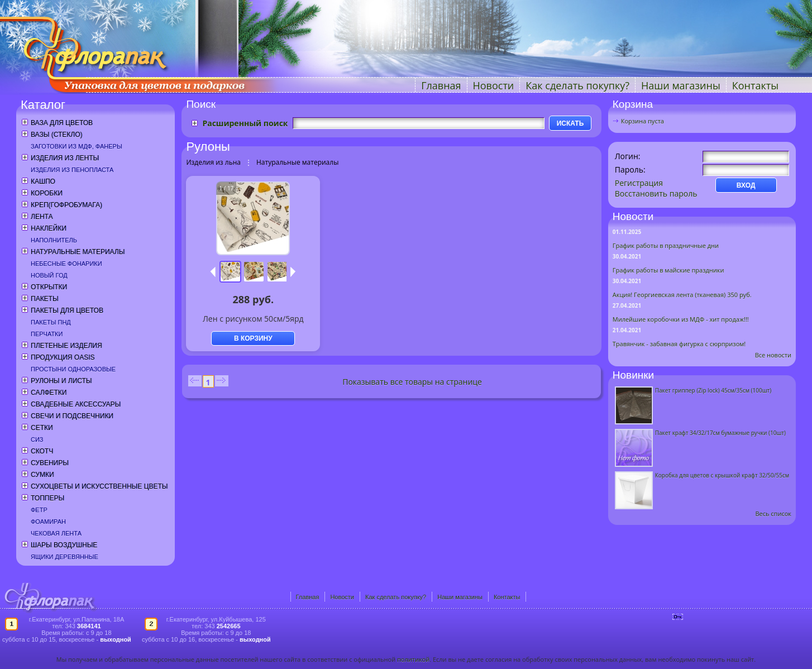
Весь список (773, 513)
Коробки (47, 193)
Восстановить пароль (656, 193)
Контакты (755, 85)
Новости (494, 85)
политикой (413, 659)
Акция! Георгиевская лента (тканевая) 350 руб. (682, 295)
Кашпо (43, 181)
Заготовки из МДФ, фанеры (77, 146)
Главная (441, 85)
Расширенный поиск (245, 123)
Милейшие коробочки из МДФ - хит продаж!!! (681, 319)
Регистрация (639, 183)
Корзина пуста (643, 121)
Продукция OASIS (63, 357)
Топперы (47, 498)
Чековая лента (56, 533)
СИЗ (37, 439)
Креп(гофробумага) (66, 205)
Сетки (42, 428)
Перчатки (47, 334)
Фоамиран (48, 522)
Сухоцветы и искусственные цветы (99, 486)
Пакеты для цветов (67, 310)
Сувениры (50, 463)
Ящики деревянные (65, 557)
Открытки (49, 287)
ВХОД (746, 185)
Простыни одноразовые (73, 369)
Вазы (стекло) (56, 135)
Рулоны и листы (61, 381)
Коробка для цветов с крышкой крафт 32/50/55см (722, 475)
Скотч (42, 451)
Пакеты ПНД (51, 322)
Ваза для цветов (62, 123)
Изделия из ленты (65, 158)
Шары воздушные (64, 545)
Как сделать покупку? (577, 85)
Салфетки (49, 393)
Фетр (39, 510)
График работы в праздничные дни (666, 245)
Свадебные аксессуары (76, 404)
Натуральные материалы (78, 252)
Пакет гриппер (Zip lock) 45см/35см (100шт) (713, 390)
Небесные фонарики (66, 264)
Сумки (42, 475)
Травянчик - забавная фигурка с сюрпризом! (679, 344)
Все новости (773, 355)
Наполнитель (54, 240)
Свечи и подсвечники (72, 416)
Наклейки (49, 228)
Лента (42, 217)
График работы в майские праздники (668, 270)
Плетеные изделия (66, 346)
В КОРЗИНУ (253, 338)
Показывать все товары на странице (412, 382)
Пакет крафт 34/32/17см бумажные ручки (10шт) (720, 433)
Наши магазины (681, 85)
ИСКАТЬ (570, 123)
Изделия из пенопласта (72, 170)
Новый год (49, 275)
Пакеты (45, 299)
